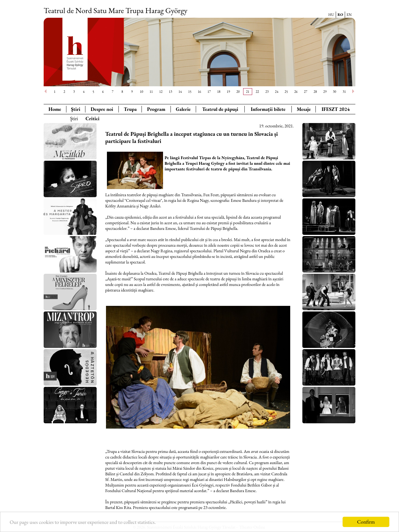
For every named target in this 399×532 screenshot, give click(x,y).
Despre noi (102, 109)
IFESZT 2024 (336, 109)
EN (349, 15)
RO (340, 15)
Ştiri (76, 109)
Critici (92, 119)
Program (156, 109)
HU (331, 15)
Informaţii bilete (268, 109)
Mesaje (304, 109)
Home (55, 109)
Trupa (130, 109)
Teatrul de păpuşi (220, 109)
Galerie (183, 109)
